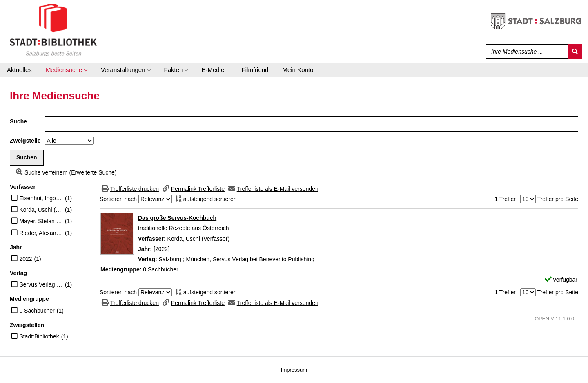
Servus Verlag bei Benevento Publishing (41, 284)
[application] (66, 70)
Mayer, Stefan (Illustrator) (41, 221)
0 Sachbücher (37, 311)
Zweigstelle (25, 141)
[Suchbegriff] (525, 52)
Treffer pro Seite (558, 199)
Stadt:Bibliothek (39, 336)
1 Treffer (505, 199)
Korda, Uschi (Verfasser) (41, 210)
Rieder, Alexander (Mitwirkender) (41, 233)
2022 (26, 259)
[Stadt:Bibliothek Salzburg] (53, 30)
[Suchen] (575, 52)
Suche (18, 121)
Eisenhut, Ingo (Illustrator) (41, 198)
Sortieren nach (118, 199)
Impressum (294, 370)
